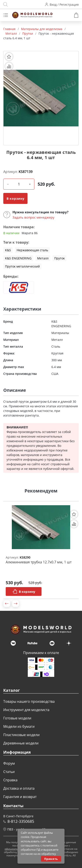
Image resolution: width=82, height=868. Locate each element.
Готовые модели (17, 718)
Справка (10, 780)
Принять (51, 859)
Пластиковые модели (21, 735)
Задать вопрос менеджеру (33, 217)
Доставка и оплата (19, 788)
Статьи (9, 772)
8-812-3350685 (21, 821)
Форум (9, 763)
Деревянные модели (21, 743)
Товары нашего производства (29, 701)
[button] (7, 604)
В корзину (15, 199)
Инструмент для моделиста (26, 710)
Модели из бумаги (19, 726)
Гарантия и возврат (20, 797)
